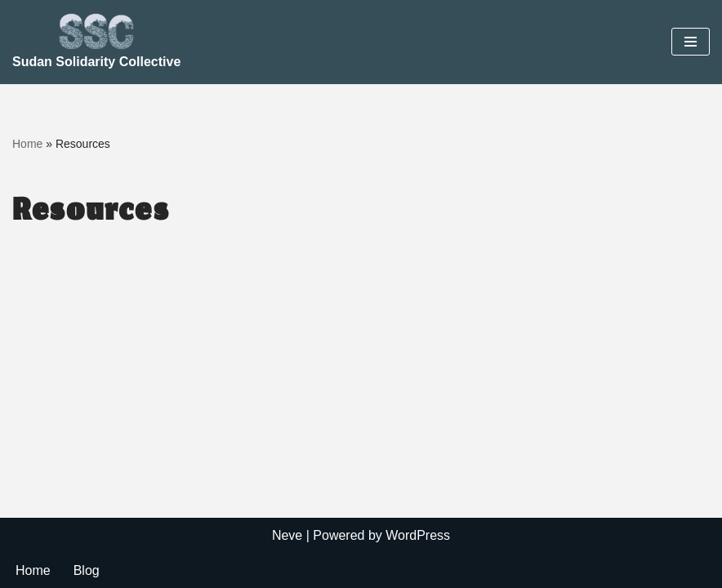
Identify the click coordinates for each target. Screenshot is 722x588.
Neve (287, 535)
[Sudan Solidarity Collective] (96, 42)
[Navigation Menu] (691, 42)
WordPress (418, 535)
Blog (87, 570)
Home (27, 144)
